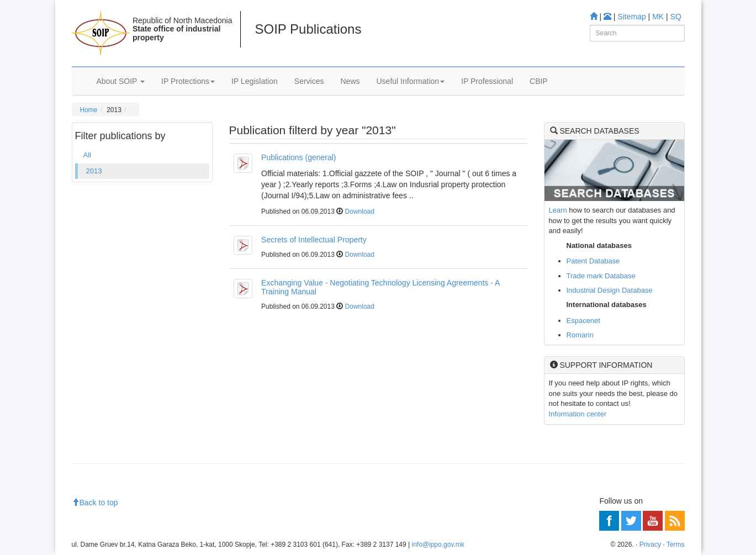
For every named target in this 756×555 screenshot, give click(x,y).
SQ (676, 17)
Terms (676, 545)
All (87, 155)
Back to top (95, 503)
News (350, 81)
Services (309, 81)
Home (89, 110)
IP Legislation (255, 81)
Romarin (580, 335)
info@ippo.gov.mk (438, 545)
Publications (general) (298, 157)
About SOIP (121, 81)
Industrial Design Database (610, 290)
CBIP (539, 81)
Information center (578, 414)
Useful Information (411, 81)
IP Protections (188, 81)
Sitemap (631, 17)
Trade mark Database (601, 276)
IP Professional (487, 81)
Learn (558, 210)
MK (658, 17)
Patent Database (593, 261)
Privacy (650, 545)
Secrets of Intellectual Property (314, 240)
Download (360, 212)
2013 (94, 171)
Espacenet (583, 321)
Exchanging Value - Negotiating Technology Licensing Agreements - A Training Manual (380, 287)
